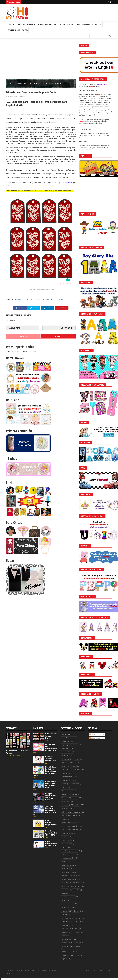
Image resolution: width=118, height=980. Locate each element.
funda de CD (66, 809)
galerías (64, 816)
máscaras (76, 883)
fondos (77, 805)
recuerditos (66, 907)
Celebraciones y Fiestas (47, 25)
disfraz (64, 798)
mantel (64, 861)
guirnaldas (75, 826)
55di (15, 299)
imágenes (65, 837)
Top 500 (25, 30)
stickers (64, 932)
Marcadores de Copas (69, 738)
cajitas (64, 770)
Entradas (93, 734)
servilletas (78, 918)
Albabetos (11, 25)
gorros (64, 826)
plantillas (65, 893)
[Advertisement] (41, 59)
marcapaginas (66, 872)
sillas (77, 922)
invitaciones (66, 840)
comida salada (67, 780)
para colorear (75, 886)
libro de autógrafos (68, 858)
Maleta (64, 734)
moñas (74, 879)
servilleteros (66, 922)
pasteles (65, 890)
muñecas (65, 883)
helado (64, 830)
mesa (75, 876)
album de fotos (67, 752)
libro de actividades (68, 855)
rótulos (76, 911)
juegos (64, 847)
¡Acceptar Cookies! (83, 972)
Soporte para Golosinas (69, 745)
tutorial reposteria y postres (71, 946)
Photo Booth (66, 741)
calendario (76, 770)
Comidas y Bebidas (66, 25)
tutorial (76, 943)
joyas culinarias (67, 844)
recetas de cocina (67, 904)
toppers (64, 943)
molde (64, 879)
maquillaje (65, 869)
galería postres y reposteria (71, 812)
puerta (64, 900)
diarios (64, 794)
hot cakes (75, 830)
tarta (63, 936)
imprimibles (50, 299)
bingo (77, 759)
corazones (21, 299)
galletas (75, 816)
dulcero (75, 798)
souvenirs (65, 929)
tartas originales (67, 939)
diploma (74, 794)
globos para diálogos (69, 823)
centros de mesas (68, 777)
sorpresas (65, 925)
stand (77, 929)
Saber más (98, 972)
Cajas (78, 25)
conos (64, 784)
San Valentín (21, 83)
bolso (64, 766)
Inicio (11, 83)
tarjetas (75, 932)
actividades (65, 748)
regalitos (65, 911)
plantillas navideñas (68, 897)
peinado (76, 890)
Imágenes (86, 25)
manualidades (66, 865)
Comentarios (95, 738)
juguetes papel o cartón (69, 851)
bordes (73, 766)
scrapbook (65, 918)
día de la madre (32, 299)
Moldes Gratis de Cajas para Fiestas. (17, 752)
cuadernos (75, 784)
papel (64, 886)
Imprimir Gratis (13, 30)
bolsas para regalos (68, 763)
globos (64, 819)
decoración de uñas (68, 791)
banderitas (65, 759)
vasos (64, 952)
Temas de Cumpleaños (26, 25)
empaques (65, 801)
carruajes (65, 773)
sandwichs (65, 915)
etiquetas (42, 299)
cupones (65, 787)
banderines (65, 756)
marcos (64, 876)
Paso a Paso (97, 25)
